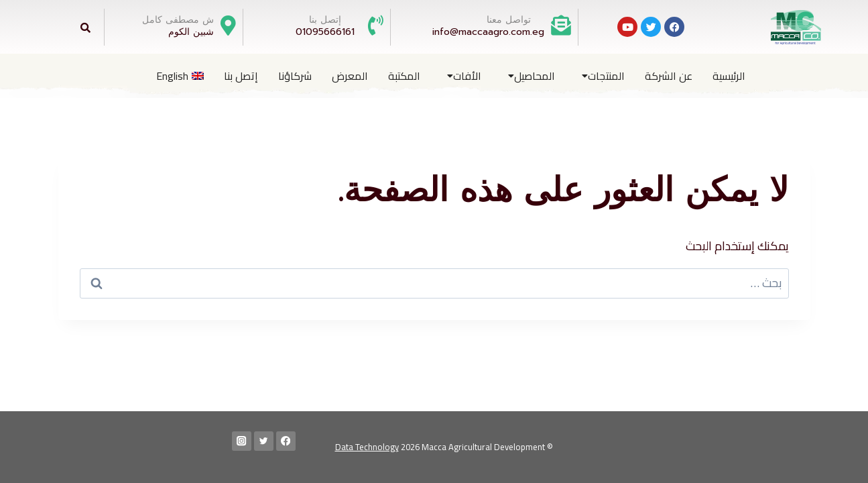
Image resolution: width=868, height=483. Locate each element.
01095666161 (325, 32)
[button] (600, 76)
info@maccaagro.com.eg (488, 32)
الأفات (464, 76)
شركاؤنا (295, 76)
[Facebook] (286, 441)
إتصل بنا (241, 76)
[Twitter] (264, 441)
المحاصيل (532, 76)
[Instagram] (242, 441)
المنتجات (603, 76)
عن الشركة (669, 76)
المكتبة (404, 76)
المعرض (350, 76)
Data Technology (367, 447)
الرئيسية (729, 76)
